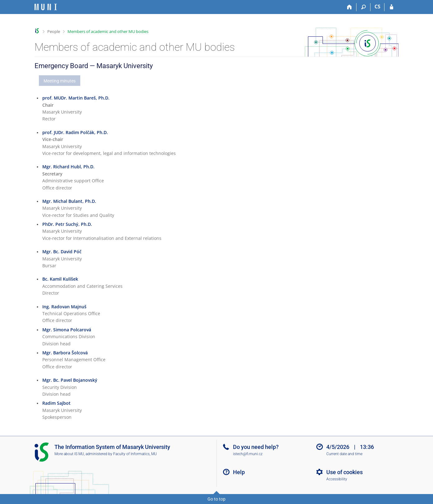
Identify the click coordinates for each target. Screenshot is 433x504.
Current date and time (344, 454)
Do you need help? (256, 447)
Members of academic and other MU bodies (108, 31)
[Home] (349, 7)
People (54, 31)
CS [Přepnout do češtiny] (377, 7)
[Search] (363, 7)
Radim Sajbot (56, 403)
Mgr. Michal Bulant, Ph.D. (69, 201)
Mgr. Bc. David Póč (62, 252)
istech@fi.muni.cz (248, 454)
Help (239, 472)
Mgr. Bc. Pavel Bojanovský (70, 380)
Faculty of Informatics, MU (135, 454)
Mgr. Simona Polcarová (67, 330)
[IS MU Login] (391, 7)
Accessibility (337, 479)
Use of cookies (345, 472)
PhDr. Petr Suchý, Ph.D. (67, 224)
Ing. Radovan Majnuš (64, 307)
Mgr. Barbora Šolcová (65, 353)
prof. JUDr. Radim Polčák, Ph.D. (75, 132)
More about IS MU (69, 454)
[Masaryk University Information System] (46, 7)
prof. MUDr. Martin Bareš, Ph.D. (76, 98)
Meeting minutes (60, 81)
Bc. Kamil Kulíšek (60, 279)
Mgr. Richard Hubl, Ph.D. (68, 167)
